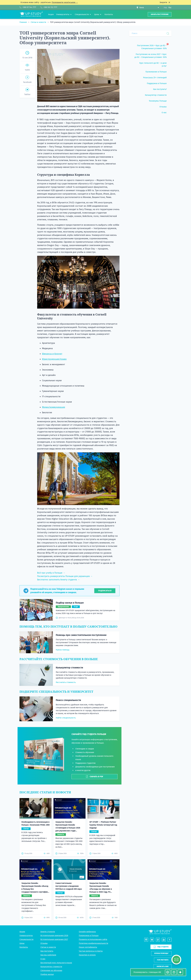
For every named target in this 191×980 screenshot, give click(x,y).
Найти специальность (66, 718)
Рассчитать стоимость (66, 682)
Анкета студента (48, 888)
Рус (170, 7)
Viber (160, 954)
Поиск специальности (68, 700)
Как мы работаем (48, 911)
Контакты (24, 903)
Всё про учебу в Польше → (51, 573)
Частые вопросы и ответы (91, 907)
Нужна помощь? (161, 909)
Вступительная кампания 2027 (54, 895)
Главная (23, 22)
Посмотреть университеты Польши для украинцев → (65, 576)
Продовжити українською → (65, 2)
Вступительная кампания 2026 (54, 892)
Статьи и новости (39, 22)
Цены (22, 899)
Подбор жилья (47, 930)
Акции (22, 888)
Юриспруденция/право (54, 359)
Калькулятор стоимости (69, 668)
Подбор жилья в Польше (70, 603)
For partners (163, 916)
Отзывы (44, 899)
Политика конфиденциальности (93, 899)
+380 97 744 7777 (165, 948)
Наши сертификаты (88, 903)
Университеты (26, 892)
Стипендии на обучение (51, 927)
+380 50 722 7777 (165, 951)
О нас (43, 915)
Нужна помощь (63, 650)
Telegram (167, 954)
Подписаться (105, 591)
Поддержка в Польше (89, 892)
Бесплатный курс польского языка (56, 919)
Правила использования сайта (93, 895)
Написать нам (163, 922)
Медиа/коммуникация (54, 407)
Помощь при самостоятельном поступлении (81, 635)
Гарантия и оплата (87, 911)
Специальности (26, 895)
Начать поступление (160, 14)
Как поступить (47, 907)
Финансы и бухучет (52, 354)
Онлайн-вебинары (87, 888)
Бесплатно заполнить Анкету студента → (58, 580)
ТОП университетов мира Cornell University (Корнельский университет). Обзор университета (93, 22)
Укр (165, 7)
